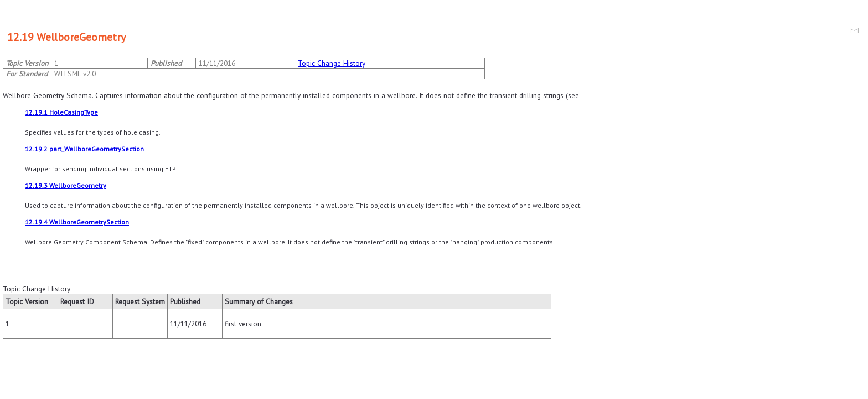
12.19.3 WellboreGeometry (66, 185)
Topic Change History (332, 63)
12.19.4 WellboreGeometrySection (77, 222)
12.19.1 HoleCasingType (61, 112)
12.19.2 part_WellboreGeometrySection (84, 149)
